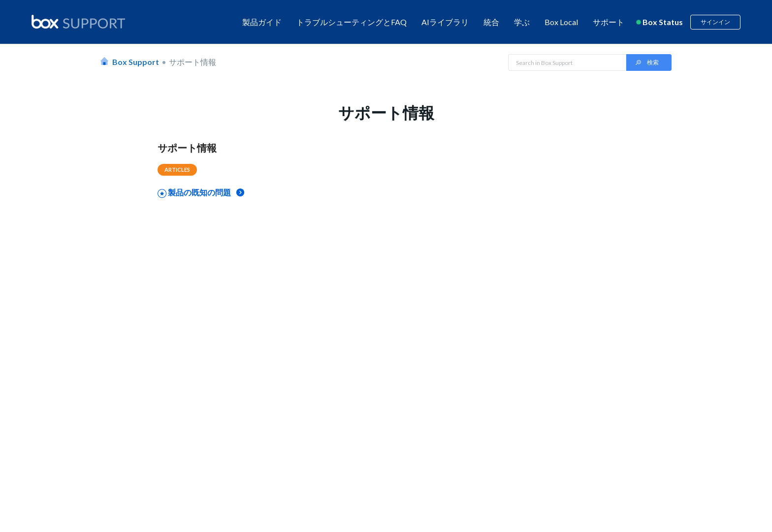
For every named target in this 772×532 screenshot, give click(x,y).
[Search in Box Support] (567, 63)
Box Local (561, 22)
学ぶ (522, 22)
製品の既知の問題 (199, 192)
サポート (609, 22)
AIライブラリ (445, 22)
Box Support (136, 62)
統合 (491, 22)
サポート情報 (187, 148)
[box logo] (78, 22)
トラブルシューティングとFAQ (352, 22)
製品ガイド (262, 22)
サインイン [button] (715, 22)
